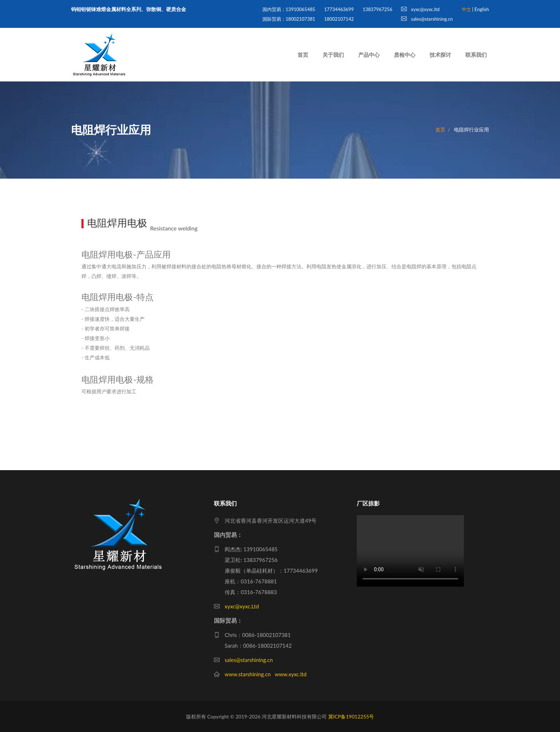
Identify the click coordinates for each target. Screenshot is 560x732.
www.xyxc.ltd (291, 674)
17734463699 (339, 9)
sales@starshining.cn (427, 19)
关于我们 (333, 55)
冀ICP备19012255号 (351, 716)
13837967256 (377, 9)
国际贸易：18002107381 (289, 19)
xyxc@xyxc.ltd (420, 9)
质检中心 (405, 55)
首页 (303, 55)
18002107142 (339, 19)
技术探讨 (440, 55)
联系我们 (476, 55)
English (482, 9)
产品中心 (369, 55)
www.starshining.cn (248, 674)
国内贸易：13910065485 (289, 9)
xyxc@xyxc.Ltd (242, 606)
